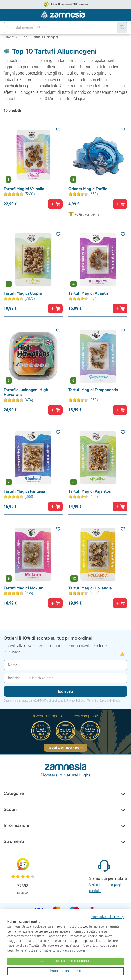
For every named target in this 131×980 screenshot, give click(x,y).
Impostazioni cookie (65, 971)
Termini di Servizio (98, 701)
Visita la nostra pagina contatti (107, 888)
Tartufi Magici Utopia (23, 293)
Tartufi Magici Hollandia (90, 588)
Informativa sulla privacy (107, 917)
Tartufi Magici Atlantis (88, 293)
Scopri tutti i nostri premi (66, 748)
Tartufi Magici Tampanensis (93, 390)
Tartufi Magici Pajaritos (90, 491)
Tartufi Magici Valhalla (24, 189)
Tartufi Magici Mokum (24, 588)
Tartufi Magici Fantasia (24, 491)
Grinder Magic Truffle (88, 189)
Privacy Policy (75, 701)
